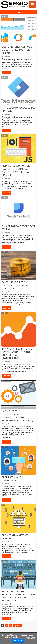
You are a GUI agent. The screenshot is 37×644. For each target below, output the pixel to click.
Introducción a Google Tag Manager (18, 109)
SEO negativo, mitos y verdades (15, 537)
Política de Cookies (12, 637)
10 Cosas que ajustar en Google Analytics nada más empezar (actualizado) (17, 354)
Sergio (6, 56)
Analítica (4, 16)
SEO (3, 505)
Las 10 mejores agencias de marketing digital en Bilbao (17, 50)
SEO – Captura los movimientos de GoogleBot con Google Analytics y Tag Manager (18, 596)
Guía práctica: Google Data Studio (19, 228)
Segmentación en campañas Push (12, 479)
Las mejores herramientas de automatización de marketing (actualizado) (17, 416)
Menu (19, 12)
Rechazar (31, 638)
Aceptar (18, 641)
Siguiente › (18, 626)
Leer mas (7, 72)
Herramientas (6, 381)
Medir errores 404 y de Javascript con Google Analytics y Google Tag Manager (16, 171)
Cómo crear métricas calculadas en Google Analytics (16, 285)
